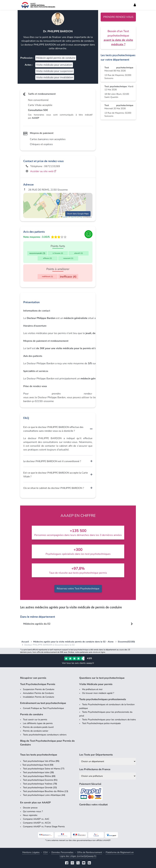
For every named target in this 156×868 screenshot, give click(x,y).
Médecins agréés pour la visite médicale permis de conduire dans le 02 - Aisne (73, 642)
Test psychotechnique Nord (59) (38, 765)
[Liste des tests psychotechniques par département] (108, 761)
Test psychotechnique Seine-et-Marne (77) (44, 769)
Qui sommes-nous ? (33, 811)
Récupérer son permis (33, 678)
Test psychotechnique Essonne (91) (40, 780)
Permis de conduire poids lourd (38, 727)
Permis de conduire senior (36, 731)
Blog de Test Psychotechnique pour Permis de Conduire (47, 743)
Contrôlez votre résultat (93, 805)
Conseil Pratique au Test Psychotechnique (43, 708)
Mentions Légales (31, 852)
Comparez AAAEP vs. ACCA (37, 823)
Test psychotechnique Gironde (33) (40, 788)
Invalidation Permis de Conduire (39, 697)
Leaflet (64, 217)
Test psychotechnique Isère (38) (38, 772)
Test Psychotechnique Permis (38, 684)
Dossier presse (30, 808)
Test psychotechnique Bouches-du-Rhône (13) (46, 791)
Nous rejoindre (30, 815)
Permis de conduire (32, 714)
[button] (58, 202)
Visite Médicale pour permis (96, 684)
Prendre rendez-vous (118, 17)
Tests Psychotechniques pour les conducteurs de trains (109, 720)
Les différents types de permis (38, 723)
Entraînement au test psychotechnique (43, 703)
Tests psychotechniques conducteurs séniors (45, 735)
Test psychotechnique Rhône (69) (39, 776)
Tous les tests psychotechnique (39, 755)
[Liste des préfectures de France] (108, 776)
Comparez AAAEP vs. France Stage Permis (44, 827)
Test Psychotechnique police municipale (101, 723)
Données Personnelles (62, 852)
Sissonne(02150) (126, 642)
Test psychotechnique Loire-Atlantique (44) (44, 795)
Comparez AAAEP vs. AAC (36, 819)
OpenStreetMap (76, 217)
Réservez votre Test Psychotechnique (78, 589)
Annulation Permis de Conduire (38, 693)
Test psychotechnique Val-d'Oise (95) (41, 761)
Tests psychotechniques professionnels (103, 699)
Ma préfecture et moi (92, 689)
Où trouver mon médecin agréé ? (98, 693)
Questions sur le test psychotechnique (102, 678)
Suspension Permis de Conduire (39, 689)
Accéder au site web (43, 171)
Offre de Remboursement (90, 852)
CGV (46, 852)
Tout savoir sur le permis (35, 720)
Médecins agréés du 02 (37, 624)
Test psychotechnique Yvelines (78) (40, 784)
